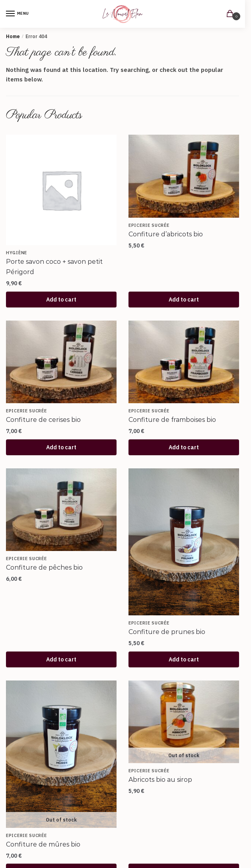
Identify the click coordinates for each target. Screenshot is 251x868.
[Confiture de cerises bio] (61, 362)
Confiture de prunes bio (167, 632)
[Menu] (18, 14)
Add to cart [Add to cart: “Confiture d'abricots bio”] (184, 300)
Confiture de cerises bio (43, 420)
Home (13, 36)
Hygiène (17, 253)
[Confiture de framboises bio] (184, 362)
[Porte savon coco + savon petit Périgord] (61, 190)
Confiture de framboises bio (172, 420)
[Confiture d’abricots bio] (184, 176)
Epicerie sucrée (149, 225)
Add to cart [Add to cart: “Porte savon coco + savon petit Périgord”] (61, 300)
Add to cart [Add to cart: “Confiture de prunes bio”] (184, 659)
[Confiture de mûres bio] (61, 754)
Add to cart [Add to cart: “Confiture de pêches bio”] (61, 659)
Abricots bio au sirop (160, 780)
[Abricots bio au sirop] (184, 722)
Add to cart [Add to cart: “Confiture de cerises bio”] (61, 447)
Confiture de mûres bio (43, 844)
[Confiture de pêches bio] (61, 510)
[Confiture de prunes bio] (184, 542)
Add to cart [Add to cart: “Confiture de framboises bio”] (184, 447)
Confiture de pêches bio (44, 567)
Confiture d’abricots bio (166, 234)
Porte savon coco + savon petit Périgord (54, 267)
